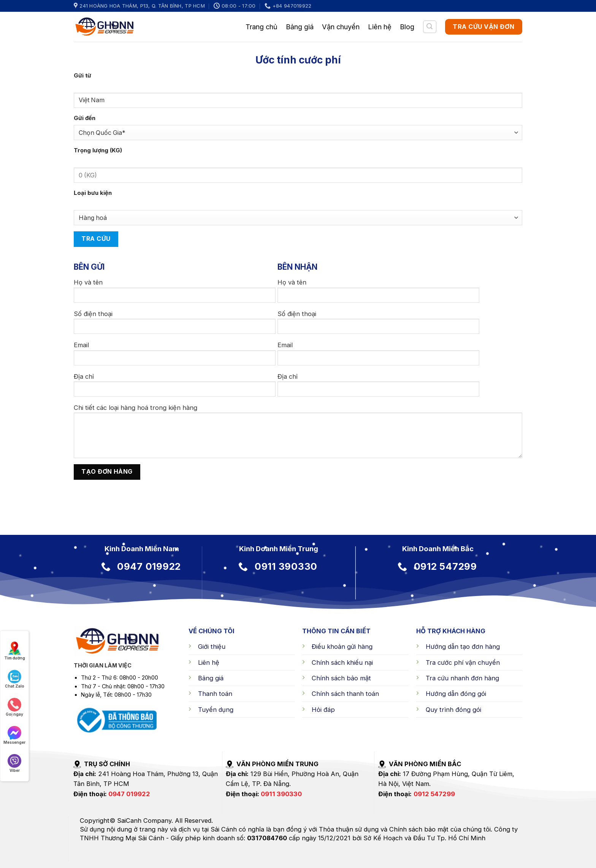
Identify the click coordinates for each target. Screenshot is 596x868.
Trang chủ (262, 27)
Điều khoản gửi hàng (342, 647)
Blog (407, 27)
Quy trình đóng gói (453, 710)
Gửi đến (85, 118)
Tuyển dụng (216, 710)
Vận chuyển (341, 27)
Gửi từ (82, 76)
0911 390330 (281, 794)
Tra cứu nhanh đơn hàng (462, 678)
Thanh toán (215, 694)
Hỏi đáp (323, 710)
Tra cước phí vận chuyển (463, 662)
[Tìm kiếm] (430, 27)
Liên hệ (380, 27)
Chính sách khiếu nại (342, 662)
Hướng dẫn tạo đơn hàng (463, 647)
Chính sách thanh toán (345, 694)
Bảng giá (300, 27)
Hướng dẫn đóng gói (456, 694)
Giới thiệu (212, 647)
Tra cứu (96, 239)
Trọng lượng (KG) (98, 150)
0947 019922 (129, 794)
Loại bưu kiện (93, 193)
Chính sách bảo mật (341, 678)
